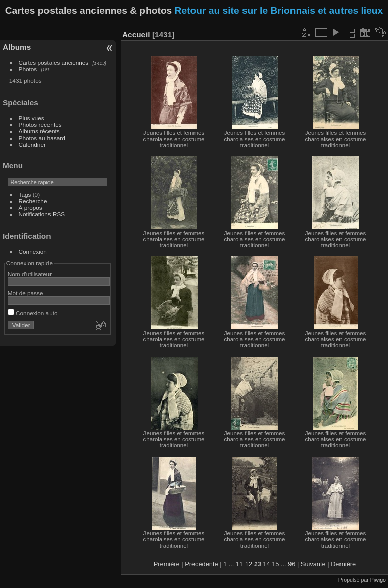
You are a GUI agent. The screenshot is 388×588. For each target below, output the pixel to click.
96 (292, 564)
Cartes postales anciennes (54, 62)
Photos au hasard (42, 138)
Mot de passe (26, 293)
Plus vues (32, 118)
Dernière (343, 564)
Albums (17, 47)
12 (249, 564)
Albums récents (39, 131)
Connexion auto (33, 313)
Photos (28, 69)
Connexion (33, 252)
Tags (25, 194)
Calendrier (32, 144)
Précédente (201, 564)
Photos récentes (40, 125)
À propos (31, 208)
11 (239, 564)
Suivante (313, 564)
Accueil (136, 35)
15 (275, 564)
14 (266, 564)
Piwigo (378, 580)
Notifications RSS (42, 214)
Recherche (33, 201)
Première (167, 564)
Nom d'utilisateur (30, 274)
